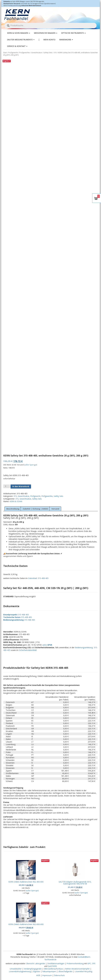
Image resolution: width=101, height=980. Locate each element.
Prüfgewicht (13, 53)
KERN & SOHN (16, 501)
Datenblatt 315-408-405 (38, 578)
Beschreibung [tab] (13, 509)
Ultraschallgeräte (65, 971)
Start (5, 53)
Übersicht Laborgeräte (36, 963)
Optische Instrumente (73, 33)
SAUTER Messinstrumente (21, 40)
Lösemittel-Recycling (83, 971)
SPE (94, 963)
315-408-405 (23, 615)
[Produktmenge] (7, 486)
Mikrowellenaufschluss (53, 969)
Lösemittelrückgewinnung (20, 971)
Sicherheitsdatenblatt (28, 650)
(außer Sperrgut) (30, 465)
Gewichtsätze (37, 53)
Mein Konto (49, 40)
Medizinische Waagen (46, 33)
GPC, (89, 963)
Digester (36, 971)
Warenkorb (66, 40)
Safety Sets (48, 53)
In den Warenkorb (21, 486)
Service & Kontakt (17, 46)
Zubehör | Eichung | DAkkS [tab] (35, 509)
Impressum (47, 975)
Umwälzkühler (16, 969)
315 (55, 53)
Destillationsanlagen (56, 963)
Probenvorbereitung (75, 963)
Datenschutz (59, 975)
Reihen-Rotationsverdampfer (77, 969)
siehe (47, 645)
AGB (38, 975)
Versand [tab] (55, 509)
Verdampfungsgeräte (33, 969)
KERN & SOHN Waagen (19, 33)
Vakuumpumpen (49, 971)
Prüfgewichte (24, 53)
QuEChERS (52, 966)
